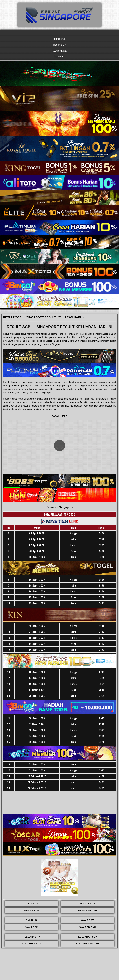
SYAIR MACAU (87, 927)
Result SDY (60, 45)
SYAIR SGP (31, 927)
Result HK (59, 57)
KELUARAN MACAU (87, 944)
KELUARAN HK (31, 937)
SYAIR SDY (87, 920)
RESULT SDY (88, 904)
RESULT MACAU (87, 910)
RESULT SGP (32, 910)
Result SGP (59, 39)
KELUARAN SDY (88, 937)
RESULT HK (32, 904)
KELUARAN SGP (31, 944)
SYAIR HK (31, 920)
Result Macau (59, 51)
